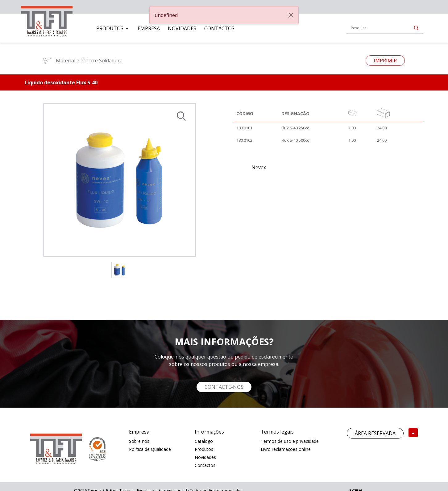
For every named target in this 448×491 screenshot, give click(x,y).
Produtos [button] (110, 28)
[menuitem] (113, 28)
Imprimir (385, 61)
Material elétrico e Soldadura (83, 61)
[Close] (291, 15)
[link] (47, 20)
